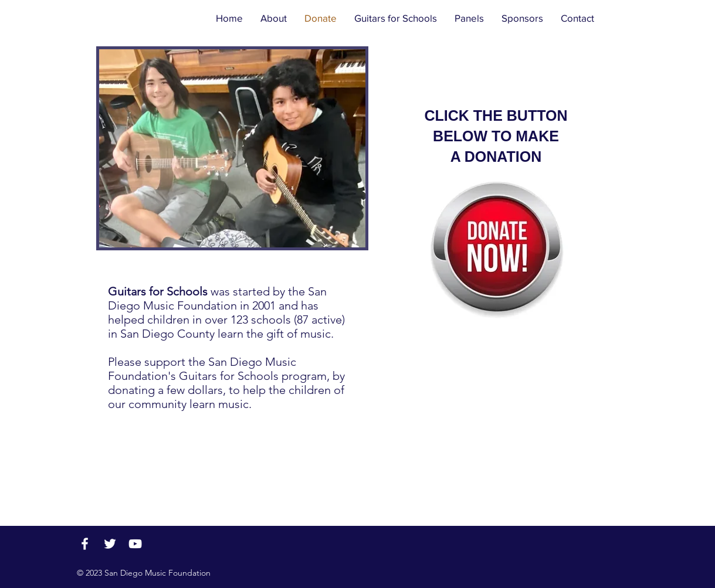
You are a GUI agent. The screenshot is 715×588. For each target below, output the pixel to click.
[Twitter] (110, 544)
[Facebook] (85, 544)
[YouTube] (135, 544)
